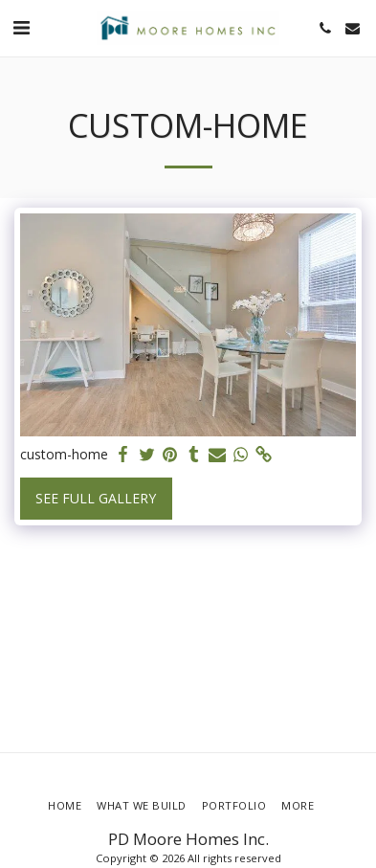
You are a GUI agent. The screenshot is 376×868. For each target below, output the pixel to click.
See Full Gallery (96, 498)
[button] (21, 27)
